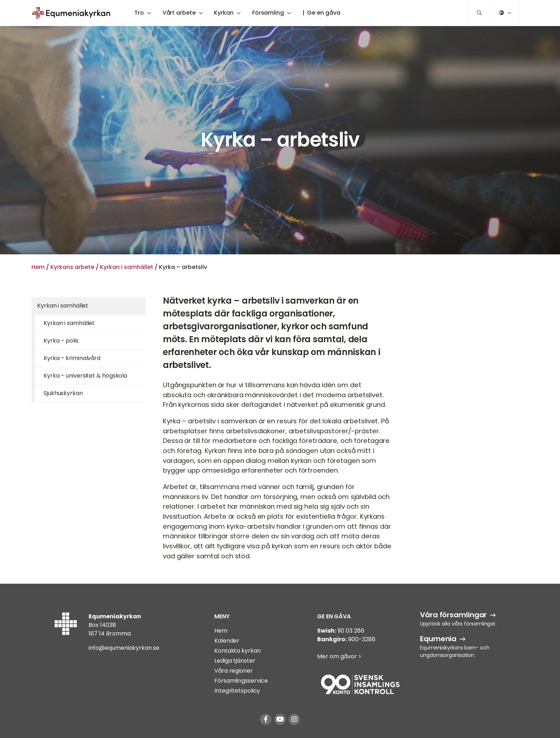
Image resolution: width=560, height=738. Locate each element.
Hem (38, 267)
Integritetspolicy (237, 691)
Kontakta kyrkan (237, 651)
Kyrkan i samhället (127, 267)
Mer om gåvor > (339, 656)
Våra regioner (234, 671)
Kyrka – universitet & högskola (85, 376)
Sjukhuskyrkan (63, 393)
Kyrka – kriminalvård (72, 358)
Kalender (227, 641)
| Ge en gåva (321, 13)
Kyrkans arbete (72, 267)
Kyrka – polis (61, 341)
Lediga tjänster (235, 661)
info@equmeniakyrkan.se (124, 648)
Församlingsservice (241, 681)
